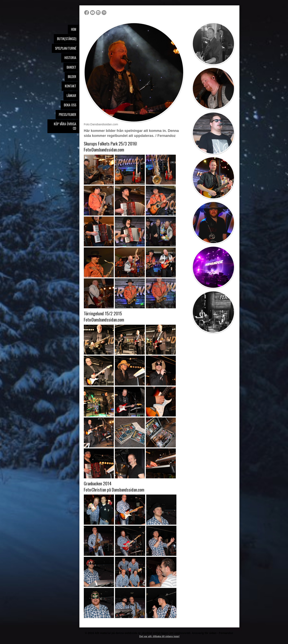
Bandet (71, 67)
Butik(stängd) (67, 39)
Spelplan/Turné (66, 48)
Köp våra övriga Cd (65, 126)
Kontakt (70, 86)
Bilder (72, 77)
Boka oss (70, 105)
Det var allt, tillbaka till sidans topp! (159, 636)
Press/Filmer (67, 115)
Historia (70, 58)
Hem (74, 29)
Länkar (71, 96)
